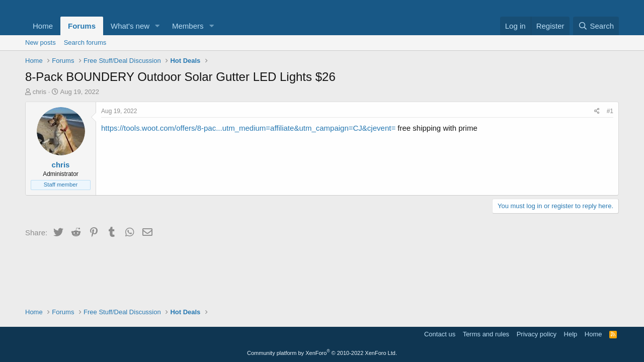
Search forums (85, 42)
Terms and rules (486, 334)
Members (188, 26)
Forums (82, 26)
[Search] (596, 26)
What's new (130, 26)
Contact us (440, 334)
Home (43, 26)
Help (571, 334)
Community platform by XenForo (322, 353)
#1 (610, 111)
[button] (157, 26)
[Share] (597, 111)
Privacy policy (537, 334)
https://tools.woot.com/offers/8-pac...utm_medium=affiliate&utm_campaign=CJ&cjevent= (248, 128)
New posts (41, 42)
